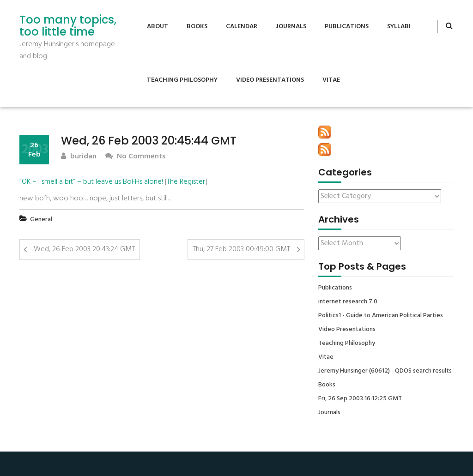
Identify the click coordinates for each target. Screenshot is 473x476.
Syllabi (399, 27)
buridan (79, 157)
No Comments (135, 157)
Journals (291, 27)
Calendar (242, 27)
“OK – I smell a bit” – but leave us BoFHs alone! (91, 182)
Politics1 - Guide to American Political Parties (381, 316)
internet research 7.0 (348, 302)
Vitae (331, 80)
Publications (347, 27)
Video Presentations (270, 80)
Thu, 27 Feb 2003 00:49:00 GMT (241, 249)
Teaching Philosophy (182, 80)
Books (197, 27)
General (41, 220)
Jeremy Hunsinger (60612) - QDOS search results (385, 371)
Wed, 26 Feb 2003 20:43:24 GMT (84, 249)
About (158, 27)
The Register (186, 182)
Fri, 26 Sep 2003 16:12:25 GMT (360, 399)
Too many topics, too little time (68, 26)
